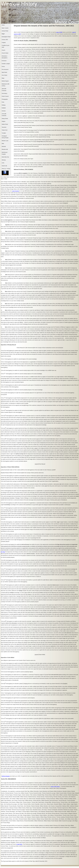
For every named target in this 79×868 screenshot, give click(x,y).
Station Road (5, 124)
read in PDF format (55, 787)
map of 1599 (59, 32)
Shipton (4, 121)
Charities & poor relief (6, 46)
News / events (5, 28)
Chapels (4, 43)
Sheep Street (5, 119)
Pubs (3, 102)
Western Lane (5, 141)
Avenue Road (5, 31)
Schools (4, 111)
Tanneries (4, 127)
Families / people (6, 64)
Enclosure (4, 61)
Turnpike (4, 133)
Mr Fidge (3, 552)
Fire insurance (5, 69)
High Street (4, 72)
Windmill (4, 147)
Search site (4, 166)
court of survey (16, 191)
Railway (4, 105)
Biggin (3, 34)
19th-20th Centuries (4, 90)
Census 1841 (5, 40)
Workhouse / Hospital (5, 153)
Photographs (5, 99)
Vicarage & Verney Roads (5, 137)
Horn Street (4, 75)
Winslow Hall (5, 149)
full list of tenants (6, 776)
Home (3, 25)
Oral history (4, 93)
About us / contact (6, 169)
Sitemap (4, 160)
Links (3, 163)
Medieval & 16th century (6, 85)
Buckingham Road (6, 37)
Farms (3, 67)
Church (3, 50)
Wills (3, 144)
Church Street (5, 53)
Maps (3, 78)
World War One (5, 157)
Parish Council (5, 96)
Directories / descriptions (5, 57)
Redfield (4, 108)
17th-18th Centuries (4, 115)
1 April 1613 (19, 844)
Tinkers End (5, 130)
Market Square (5, 81)
